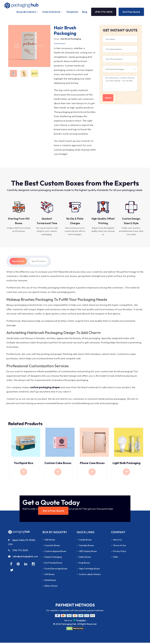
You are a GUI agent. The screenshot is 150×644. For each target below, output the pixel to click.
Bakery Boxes (51, 587)
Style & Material (51, 12)
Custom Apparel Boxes (56, 552)
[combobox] (120, 70)
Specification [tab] (39, 262)
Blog (85, 12)
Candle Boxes (86, 541)
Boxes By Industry (26, 12)
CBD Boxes (50, 541)
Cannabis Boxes (87, 547)
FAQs (116, 558)
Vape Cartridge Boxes (90, 570)
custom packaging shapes (45, 389)
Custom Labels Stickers (90, 575)
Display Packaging (54, 558)
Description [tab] (18, 262)
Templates (72, 12)
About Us (118, 541)
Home (56, 40)
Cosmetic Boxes (53, 547)
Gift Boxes (50, 575)
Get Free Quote (131, 12)
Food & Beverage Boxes (56, 570)
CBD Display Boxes (88, 552)
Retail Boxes (51, 581)
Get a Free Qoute (53, 512)
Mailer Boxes (85, 558)
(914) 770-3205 (104, 12)
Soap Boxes (85, 564)
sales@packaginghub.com (23, 558)
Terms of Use (120, 547)
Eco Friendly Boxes (54, 564)
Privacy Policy (120, 552)
